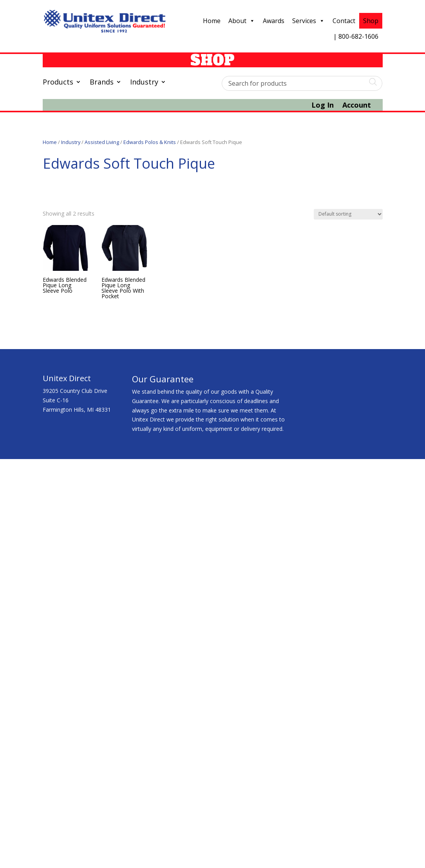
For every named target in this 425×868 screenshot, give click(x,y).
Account (357, 106)
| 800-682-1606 (356, 36)
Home (212, 21)
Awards (274, 21)
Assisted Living (102, 142)
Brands (102, 83)
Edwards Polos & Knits (150, 142)
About (242, 21)
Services (308, 21)
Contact (344, 21)
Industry (144, 83)
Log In (323, 106)
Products (58, 83)
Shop (371, 21)
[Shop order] (348, 214)
